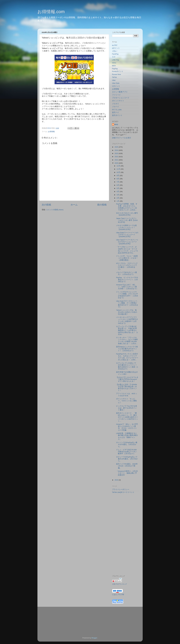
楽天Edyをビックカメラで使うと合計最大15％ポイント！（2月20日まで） (127, 349)
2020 (117, 163)
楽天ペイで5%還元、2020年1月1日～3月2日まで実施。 (127, 466)
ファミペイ (116, 95)
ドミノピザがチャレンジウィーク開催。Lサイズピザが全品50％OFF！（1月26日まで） (127, 295)
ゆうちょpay (117, 110)
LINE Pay (116, 60)
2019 (117, 480)
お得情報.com (51, 12)
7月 (118, 182)
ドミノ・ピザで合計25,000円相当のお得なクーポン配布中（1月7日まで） (126, 452)
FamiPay (115, 54)
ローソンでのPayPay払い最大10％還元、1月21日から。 (127, 444)
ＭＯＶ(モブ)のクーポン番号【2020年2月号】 (127, 214)
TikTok (114, 77)
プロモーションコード (121, 98)
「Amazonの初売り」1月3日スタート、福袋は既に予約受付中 (127, 473)
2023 (117, 153)
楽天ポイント (117, 115)
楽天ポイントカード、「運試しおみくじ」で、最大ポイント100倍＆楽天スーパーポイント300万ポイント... (127, 417)
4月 (118, 192)
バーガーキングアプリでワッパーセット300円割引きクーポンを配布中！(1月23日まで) (127, 320)
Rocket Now (117, 74)
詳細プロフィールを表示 (122, 138)
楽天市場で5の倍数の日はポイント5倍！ (127, 373)
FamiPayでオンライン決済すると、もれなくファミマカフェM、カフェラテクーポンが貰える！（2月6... (127, 357)
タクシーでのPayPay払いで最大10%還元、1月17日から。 (127, 459)
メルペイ (116, 107)
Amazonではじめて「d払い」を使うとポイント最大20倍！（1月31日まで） (127, 287)
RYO (116, 125)
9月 (118, 176)
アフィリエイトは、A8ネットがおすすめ (127, 395)
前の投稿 (102, 205)
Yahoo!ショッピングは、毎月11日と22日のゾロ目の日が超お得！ (127, 312)
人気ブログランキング (119, 584)
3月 (118, 195)
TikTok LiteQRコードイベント (123, 492)
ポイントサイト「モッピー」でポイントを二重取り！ (126, 401)
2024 (117, 150)
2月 (118, 198)
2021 (117, 160)
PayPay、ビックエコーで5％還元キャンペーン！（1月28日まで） (127, 279)
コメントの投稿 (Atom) (55, 210)
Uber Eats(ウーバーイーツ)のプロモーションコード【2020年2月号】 (127, 235)
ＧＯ (114, 57)
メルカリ (116, 104)
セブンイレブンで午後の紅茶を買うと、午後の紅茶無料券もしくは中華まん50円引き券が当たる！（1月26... (127, 330)
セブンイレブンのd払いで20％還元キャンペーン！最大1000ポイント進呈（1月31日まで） (127, 366)
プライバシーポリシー (121, 489)
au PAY (115, 45)
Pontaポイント (118, 71)
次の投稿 (46, 205)
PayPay (115, 69)
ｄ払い (115, 51)
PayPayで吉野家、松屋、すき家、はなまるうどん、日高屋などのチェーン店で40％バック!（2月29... (127, 207)
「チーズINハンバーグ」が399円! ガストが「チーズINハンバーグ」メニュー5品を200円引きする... (127, 250)
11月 (119, 169)
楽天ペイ (116, 112)
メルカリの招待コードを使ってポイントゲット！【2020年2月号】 (126, 227)
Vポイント (116, 86)
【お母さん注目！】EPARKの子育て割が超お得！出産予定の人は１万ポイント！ (127, 388)
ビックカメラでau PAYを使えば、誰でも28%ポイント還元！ (127, 408)
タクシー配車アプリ (120, 92)
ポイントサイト (118, 101)
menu (114, 63)
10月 (119, 172)
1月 (118, 201)
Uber (114, 80)
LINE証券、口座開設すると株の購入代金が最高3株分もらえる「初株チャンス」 (127, 436)
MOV (114, 66)
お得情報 (51, 132)
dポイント (116, 48)
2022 (117, 157)
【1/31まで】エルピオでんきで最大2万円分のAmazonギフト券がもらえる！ (127, 379)
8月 (118, 179)
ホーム (74, 205)
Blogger (94, 638)
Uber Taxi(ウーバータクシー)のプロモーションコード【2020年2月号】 (127, 242)
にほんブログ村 (118, 595)
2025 (117, 147)
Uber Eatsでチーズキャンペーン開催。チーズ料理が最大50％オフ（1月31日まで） (127, 304)
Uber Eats (116, 83)
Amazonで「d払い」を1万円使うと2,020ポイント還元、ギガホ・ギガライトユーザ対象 (127, 427)
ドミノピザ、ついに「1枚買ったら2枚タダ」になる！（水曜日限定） (127, 258)
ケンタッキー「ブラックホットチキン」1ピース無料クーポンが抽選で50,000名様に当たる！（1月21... (127, 341)
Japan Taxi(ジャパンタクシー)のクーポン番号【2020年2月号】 (127, 220)
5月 (118, 188)
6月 (118, 185)
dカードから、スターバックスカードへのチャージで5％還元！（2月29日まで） (127, 266)
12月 (119, 166)
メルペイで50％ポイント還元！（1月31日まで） (126, 273)
